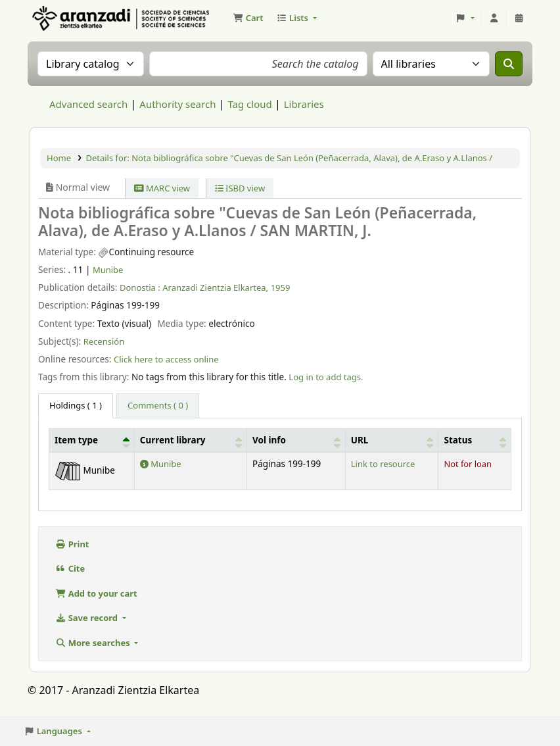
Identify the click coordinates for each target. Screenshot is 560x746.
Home (59, 158)
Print (72, 544)
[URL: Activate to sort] (392, 440)
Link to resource (383, 464)
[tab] (158, 406)
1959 (281, 287)
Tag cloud (249, 104)
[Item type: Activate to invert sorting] (92, 440)
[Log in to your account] (494, 18)
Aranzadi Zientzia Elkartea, (215, 287)
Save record (87, 618)
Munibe (108, 270)
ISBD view (240, 188)
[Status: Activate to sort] (475, 440)
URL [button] (360, 440)
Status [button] (458, 440)
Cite (70, 568)
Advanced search (88, 104)
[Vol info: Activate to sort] (296, 440)
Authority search (177, 104)
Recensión (104, 341)
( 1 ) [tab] (76, 405)
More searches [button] (94, 643)
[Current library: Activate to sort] (190, 440)
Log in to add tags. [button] (326, 377)
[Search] (509, 64)
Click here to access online (166, 359)
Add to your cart (96, 593)
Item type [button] (76, 440)
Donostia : (140, 287)
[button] (248, 18)
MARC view (162, 188)
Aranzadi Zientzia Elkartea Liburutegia (63, 18)
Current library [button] (173, 440)
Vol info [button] (269, 440)
